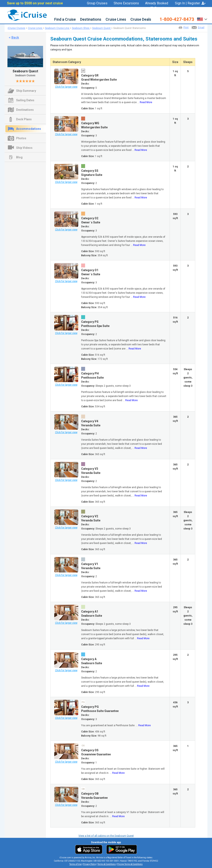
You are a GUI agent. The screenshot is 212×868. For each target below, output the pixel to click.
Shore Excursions (126, 3)
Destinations (91, 20)
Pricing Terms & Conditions (130, 864)
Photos (21, 138)
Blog (19, 157)
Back (15, 38)
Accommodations (29, 129)
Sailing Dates (25, 100)
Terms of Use (75, 864)
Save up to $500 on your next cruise (35, 3)
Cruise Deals (141, 20)
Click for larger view (66, 87)
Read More (146, 102)
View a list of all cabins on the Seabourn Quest (106, 836)
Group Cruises (97, 3)
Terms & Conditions (107, 864)
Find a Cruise (65, 20)
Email (201, 27)
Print (186, 27)
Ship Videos (24, 148)
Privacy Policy (90, 864)
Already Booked (157, 3)
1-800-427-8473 (177, 19)
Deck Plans (24, 119)
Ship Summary (26, 91)
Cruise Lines (116, 20)
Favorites (159, 8)
